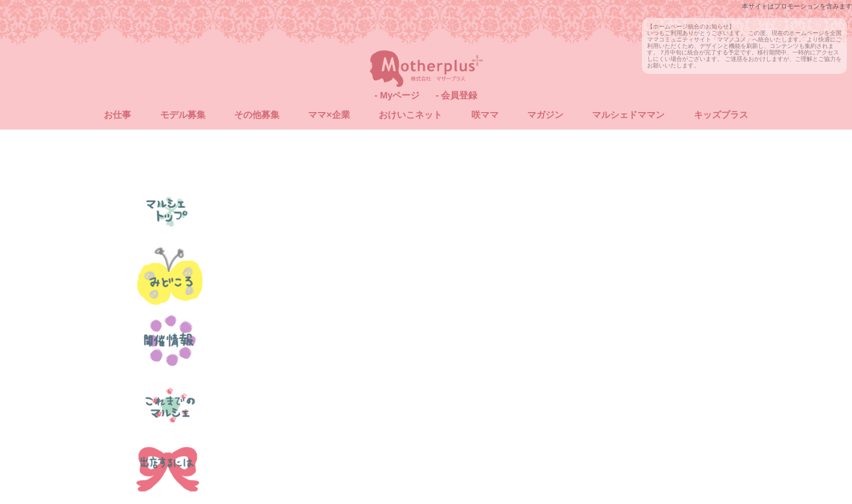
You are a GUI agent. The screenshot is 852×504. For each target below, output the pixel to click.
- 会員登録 (457, 95)
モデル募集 (183, 115)
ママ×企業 (329, 115)
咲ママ (485, 115)
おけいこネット (410, 115)
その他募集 (257, 115)
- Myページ (397, 95)
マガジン (545, 115)
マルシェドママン (628, 115)
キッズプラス (721, 115)
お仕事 (117, 115)
